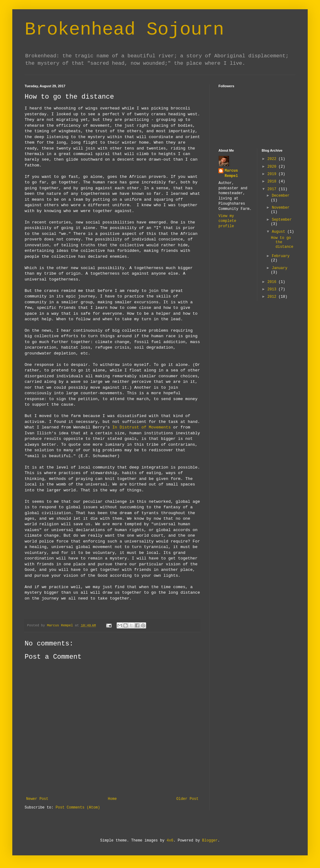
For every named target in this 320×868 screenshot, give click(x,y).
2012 (273, 297)
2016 (273, 282)
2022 (273, 159)
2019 (273, 174)
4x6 (170, 841)
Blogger (210, 841)
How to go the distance (282, 242)
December (281, 196)
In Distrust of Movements (142, 427)
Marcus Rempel (231, 173)
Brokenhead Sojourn (124, 30)
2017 (273, 189)
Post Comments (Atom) (78, 808)
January (279, 268)
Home (112, 799)
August (279, 232)
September (282, 220)
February (281, 256)
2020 (273, 167)
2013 (273, 289)
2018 (273, 182)
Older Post (187, 799)
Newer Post (37, 799)
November (281, 208)
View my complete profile (227, 221)
